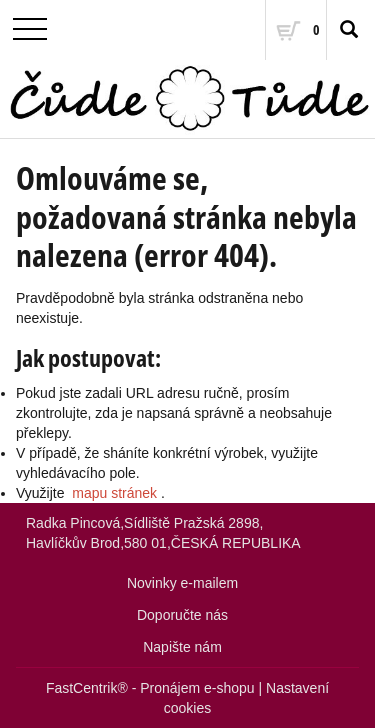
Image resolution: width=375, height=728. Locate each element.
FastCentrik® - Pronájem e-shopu (150, 688)
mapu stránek (114, 493)
